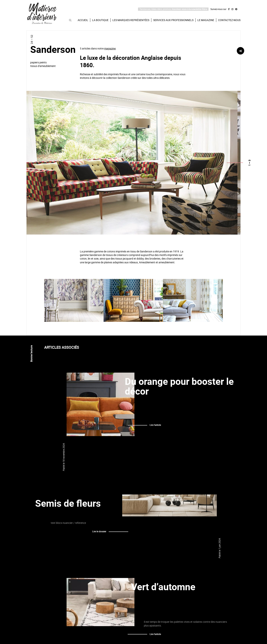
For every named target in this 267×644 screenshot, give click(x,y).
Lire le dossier (99, 531)
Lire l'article (155, 425)
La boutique (100, 20)
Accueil (83, 20)
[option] (132, 163)
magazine (110, 48)
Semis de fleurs (68, 503)
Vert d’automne (163, 587)
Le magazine (206, 20)
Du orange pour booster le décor (179, 386)
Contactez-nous (229, 20)
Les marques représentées (131, 20)
